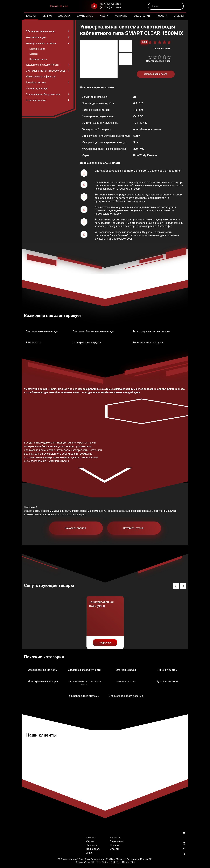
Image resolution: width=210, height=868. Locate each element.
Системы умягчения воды (42, 331)
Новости (162, 16)
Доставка (64, 16)
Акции (104, 16)
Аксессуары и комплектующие (151, 331)
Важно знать (85, 16)
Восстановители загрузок (148, 342)
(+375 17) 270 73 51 (110, 4)
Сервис (47, 16)
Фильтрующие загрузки (87, 342)
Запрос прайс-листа (156, 74)
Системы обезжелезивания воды (93, 331)
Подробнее (105, 643)
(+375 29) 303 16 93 (110, 8)
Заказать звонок (59, 6)
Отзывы (179, 16)
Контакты (121, 16)
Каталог (31, 16)
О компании (142, 16)
